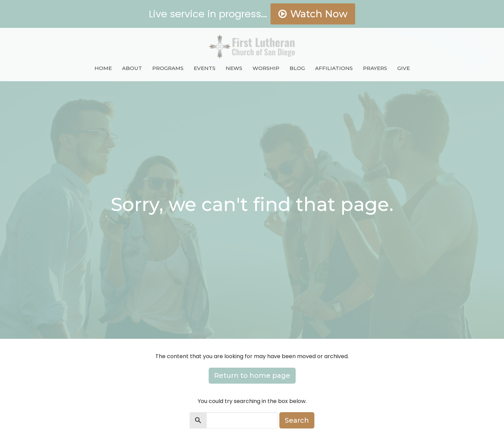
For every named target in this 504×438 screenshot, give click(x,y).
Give (404, 68)
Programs (168, 68)
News (234, 68)
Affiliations (334, 68)
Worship (266, 68)
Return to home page (252, 375)
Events (205, 68)
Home (103, 68)
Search (297, 420)
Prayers (375, 68)
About (132, 68)
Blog (297, 68)
